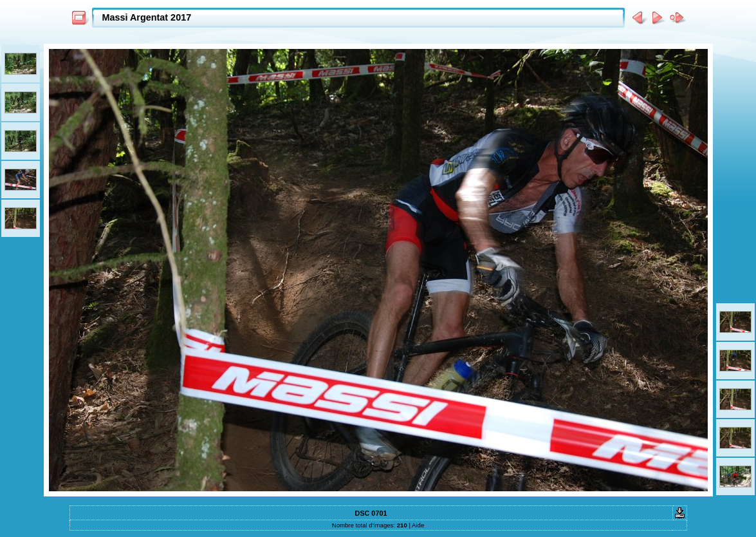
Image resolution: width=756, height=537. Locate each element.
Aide (418, 525)
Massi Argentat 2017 (147, 17)
